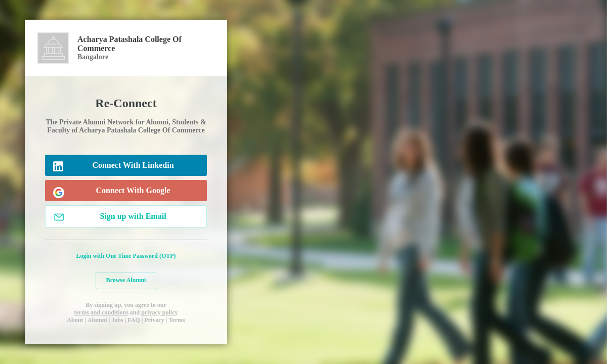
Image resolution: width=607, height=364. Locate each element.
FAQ (134, 320)
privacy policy (159, 312)
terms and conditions (101, 312)
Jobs (117, 320)
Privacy (154, 320)
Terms (177, 320)
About (75, 320)
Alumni (97, 320)
